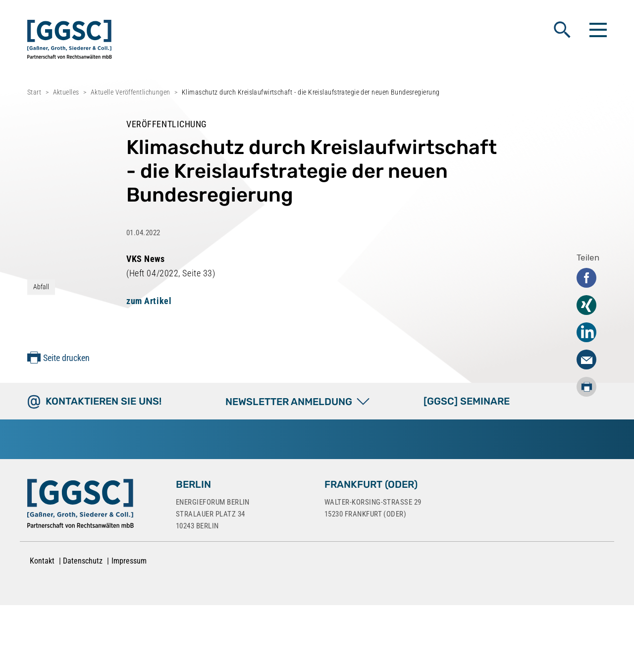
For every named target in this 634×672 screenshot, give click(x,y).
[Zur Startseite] (80, 506)
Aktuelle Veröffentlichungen (131, 92)
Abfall (41, 287)
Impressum (129, 561)
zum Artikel (149, 301)
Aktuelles (66, 92)
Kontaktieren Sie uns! (104, 401)
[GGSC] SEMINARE (467, 401)
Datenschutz (83, 561)
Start (34, 92)
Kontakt (42, 561)
